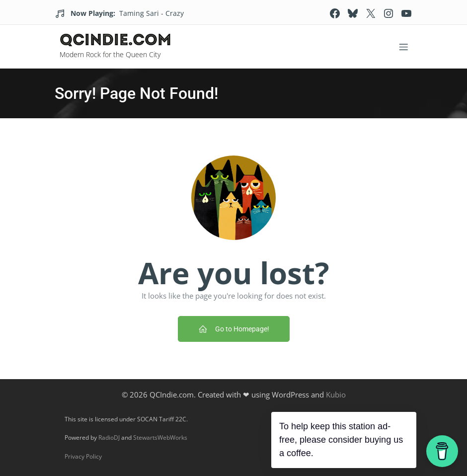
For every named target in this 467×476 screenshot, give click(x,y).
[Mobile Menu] (403, 47)
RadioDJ (109, 437)
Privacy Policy (83, 456)
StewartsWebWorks (160, 437)
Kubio (336, 395)
